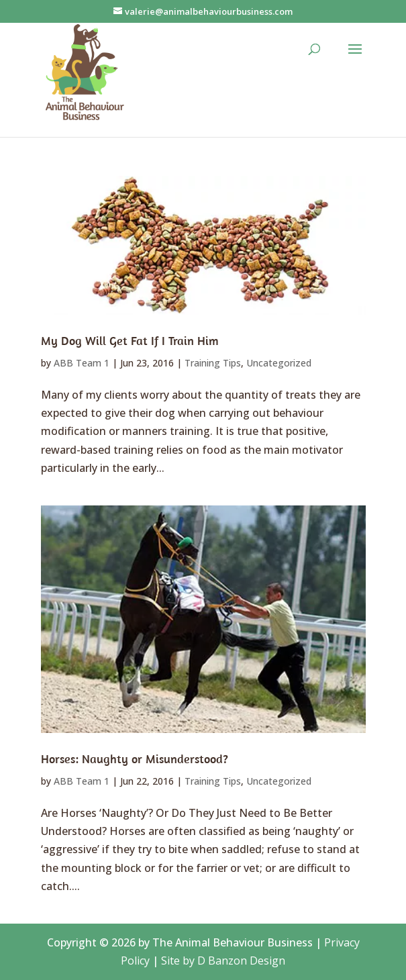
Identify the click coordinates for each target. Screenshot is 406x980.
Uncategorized (279, 363)
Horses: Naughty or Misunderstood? (135, 759)
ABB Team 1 (82, 363)
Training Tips (213, 363)
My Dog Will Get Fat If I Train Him (130, 341)
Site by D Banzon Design (223, 961)
